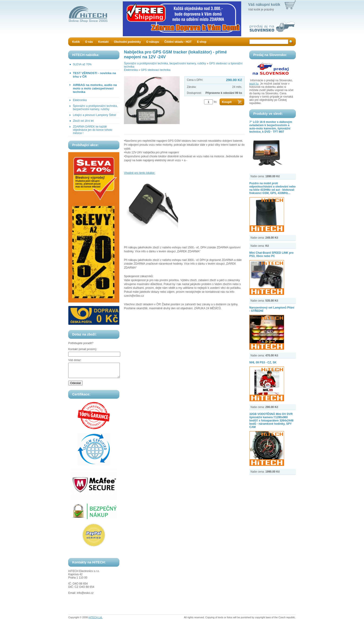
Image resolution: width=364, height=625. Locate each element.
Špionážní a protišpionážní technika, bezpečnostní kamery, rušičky (95, 108)
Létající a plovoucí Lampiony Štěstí (94, 115)
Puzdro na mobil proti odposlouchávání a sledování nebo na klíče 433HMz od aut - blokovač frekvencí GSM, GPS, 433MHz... (272, 188)
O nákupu (153, 42)
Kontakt (103, 42)
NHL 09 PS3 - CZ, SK (263, 362)
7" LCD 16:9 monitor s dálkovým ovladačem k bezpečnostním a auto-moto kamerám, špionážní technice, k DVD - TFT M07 (271, 127)
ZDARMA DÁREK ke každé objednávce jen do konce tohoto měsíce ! (93, 130)
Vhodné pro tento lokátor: (140, 173)
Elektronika (80, 100)
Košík (76, 42)
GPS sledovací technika (156, 70)
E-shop (202, 42)
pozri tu (254, 84)
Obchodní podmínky (127, 42)
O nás (89, 42)
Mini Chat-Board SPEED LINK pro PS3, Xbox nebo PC (271, 254)
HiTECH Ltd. (96, 620)
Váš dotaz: (75, 360)
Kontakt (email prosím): (83, 349)
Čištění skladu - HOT (178, 42)
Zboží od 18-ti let (83, 121)
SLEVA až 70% (82, 64)
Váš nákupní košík (264, 5)
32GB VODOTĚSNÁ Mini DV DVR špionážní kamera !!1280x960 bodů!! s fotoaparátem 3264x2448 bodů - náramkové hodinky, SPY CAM (271, 421)
